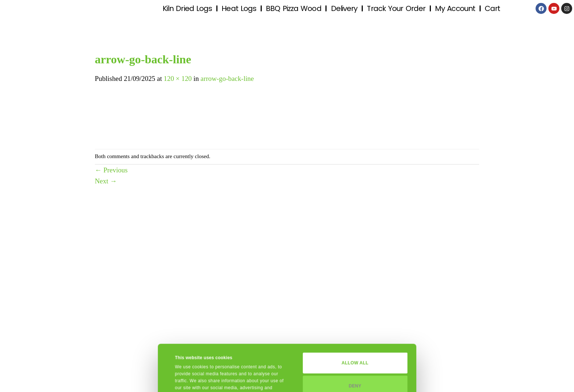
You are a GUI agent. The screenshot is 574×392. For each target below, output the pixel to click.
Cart (492, 8)
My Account (455, 8)
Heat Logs (239, 8)
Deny (355, 339)
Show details (189, 379)
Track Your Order (396, 8)
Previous (111, 170)
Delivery (344, 8)
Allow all (355, 317)
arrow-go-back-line (227, 79)
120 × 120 (178, 79)
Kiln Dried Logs (187, 8)
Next (106, 181)
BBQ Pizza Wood (293, 8)
